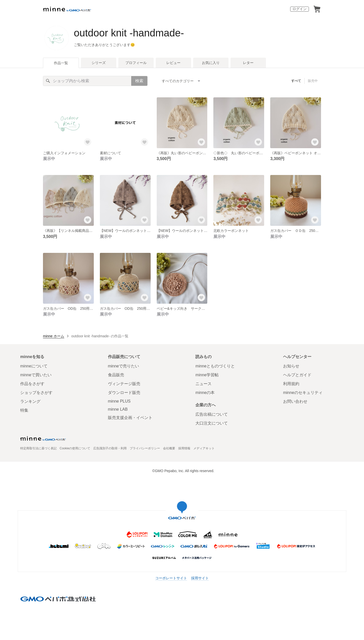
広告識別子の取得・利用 (110, 448)
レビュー (173, 63)
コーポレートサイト (171, 578)
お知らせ (291, 366)
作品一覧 (61, 63)
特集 (24, 410)
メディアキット (204, 448)
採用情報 (184, 448)
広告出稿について (212, 414)
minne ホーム (54, 336)
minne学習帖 (207, 375)
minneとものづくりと (215, 366)
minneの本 (205, 393)
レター (248, 63)
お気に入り (211, 63)
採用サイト (200, 578)
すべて (296, 81)
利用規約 (291, 384)
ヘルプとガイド (297, 375)
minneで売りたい (124, 366)
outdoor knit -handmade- (129, 33)
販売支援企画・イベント (130, 418)
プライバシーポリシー (145, 448)
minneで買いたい (36, 375)
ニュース (203, 384)
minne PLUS (119, 401)
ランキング (30, 401)
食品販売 (116, 375)
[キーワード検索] (87, 81)
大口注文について (212, 423)
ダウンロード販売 (124, 393)
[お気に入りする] (88, 142)
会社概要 (169, 448)
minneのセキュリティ (303, 393)
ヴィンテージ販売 (124, 384)
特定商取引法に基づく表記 (38, 448)
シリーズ (99, 63)
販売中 (313, 81)
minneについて (34, 366)
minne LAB (118, 409)
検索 (139, 81)
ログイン (300, 9)
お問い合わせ (295, 401)
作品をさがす (32, 384)
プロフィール (136, 63)
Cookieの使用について (75, 448)
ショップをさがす (36, 393)
